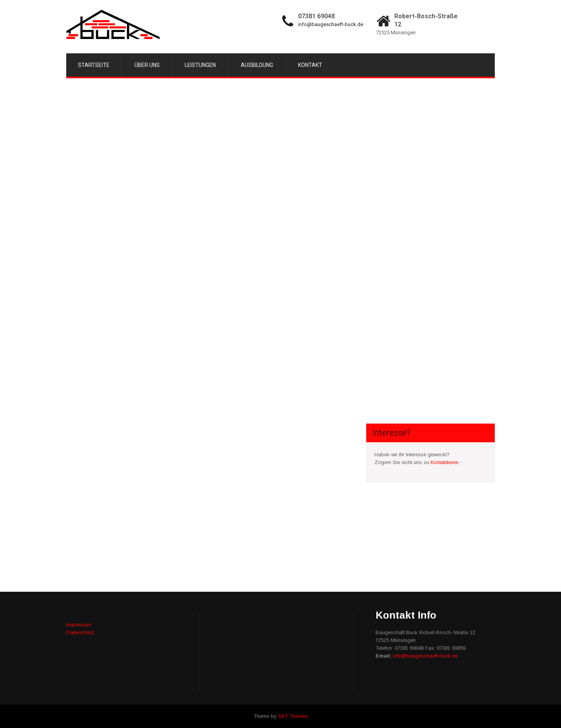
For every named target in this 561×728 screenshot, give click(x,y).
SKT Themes (293, 716)
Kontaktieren (445, 462)
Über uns (147, 65)
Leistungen (200, 65)
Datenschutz (80, 632)
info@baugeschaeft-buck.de (331, 24)
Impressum (79, 625)
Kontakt (310, 65)
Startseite (94, 65)
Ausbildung (257, 65)
